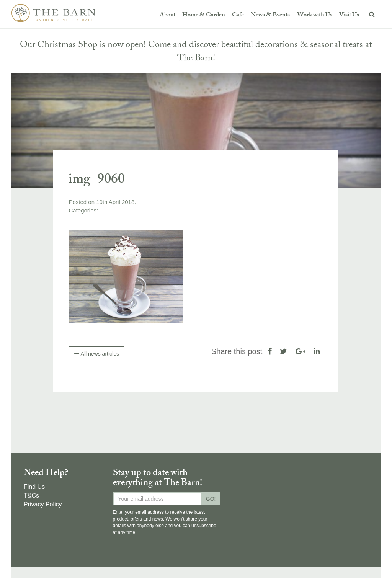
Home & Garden (204, 16)
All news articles (96, 354)
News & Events (270, 16)
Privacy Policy (43, 504)
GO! (211, 499)
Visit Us (349, 16)
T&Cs (31, 496)
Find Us (34, 487)
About (167, 16)
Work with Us (315, 16)
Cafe (238, 16)
